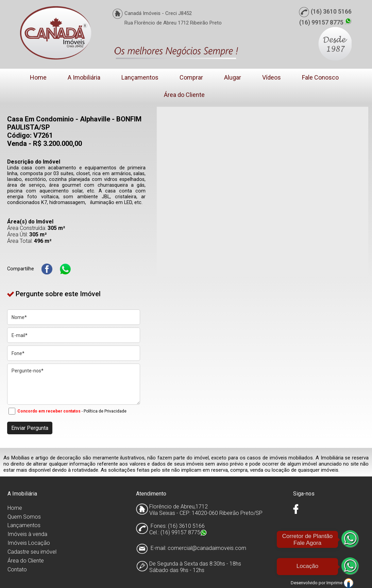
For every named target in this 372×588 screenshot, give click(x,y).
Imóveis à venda (27, 534)
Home (38, 77)
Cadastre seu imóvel (32, 552)
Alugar (233, 77)
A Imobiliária (84, 77)
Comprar (191, 77)
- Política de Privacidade (104, 411)
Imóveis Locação (29, 543)
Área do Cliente (184, 95)
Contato (17, 569)
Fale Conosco (320, 77)
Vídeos (272, 77)
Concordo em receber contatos (49, 411)
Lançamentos (140, 77)
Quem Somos (24, 517)
